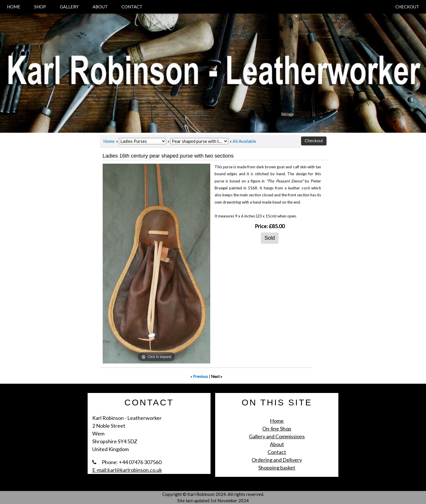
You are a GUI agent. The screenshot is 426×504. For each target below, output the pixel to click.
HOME (14, 7)
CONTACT (132, 7)
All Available (244, 141)
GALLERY (69, 7)
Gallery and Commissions (277, 436)
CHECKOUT (407, 7)
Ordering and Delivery (277, 460)
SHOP (40, 7)
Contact (277, 452)
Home (109, 141)
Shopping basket (277, 468)
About (277, 444)
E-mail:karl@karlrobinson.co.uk (127, 470)
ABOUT (100, 7)
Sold (270, 238)
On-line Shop (277, 429)
